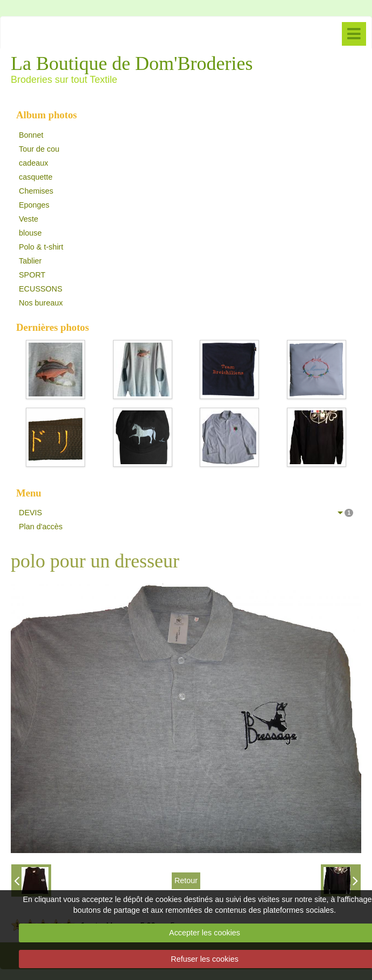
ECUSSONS (41, 289)
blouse (30, 233)
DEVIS (186, 513)
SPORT (32, 275)
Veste (29, 219)
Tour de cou (39, 149)
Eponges (34, 205)
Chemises (36, 191)
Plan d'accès (41, 527)
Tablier (30, 261)
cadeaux (33, 163)
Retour (186, 880)
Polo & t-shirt (41, 247)
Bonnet (31, 135)
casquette (36, 177)
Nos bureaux (41, 303)
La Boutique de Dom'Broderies (132, 63)
